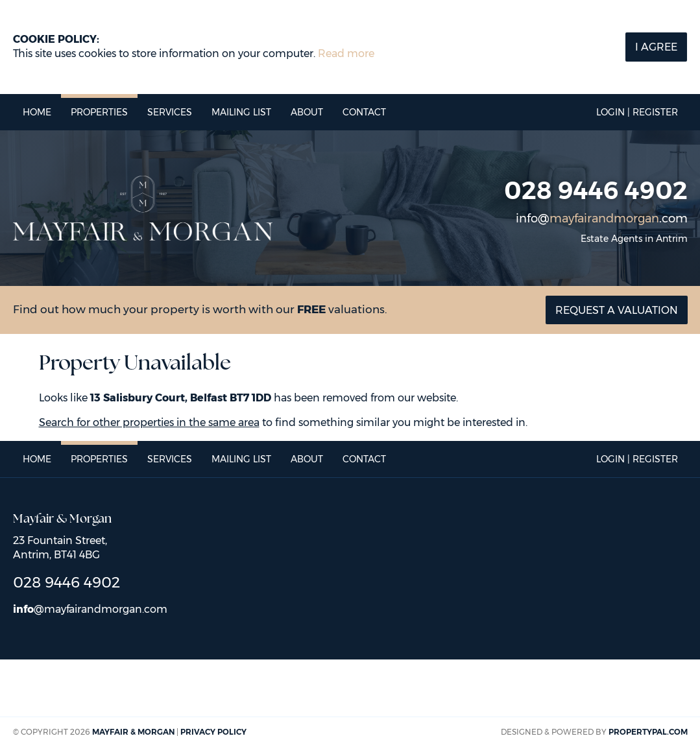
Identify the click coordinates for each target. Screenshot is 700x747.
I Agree (656, 47)
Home (37, 112)
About (307, 112)
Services (170, 112)
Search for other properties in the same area (149, 422)
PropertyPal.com (648, 732)
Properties (99, 112)
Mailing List (241, 112)
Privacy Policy (213, 732)
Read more (346, 53)
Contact (364, 112)
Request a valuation (617, 310)
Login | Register (637, 112)
